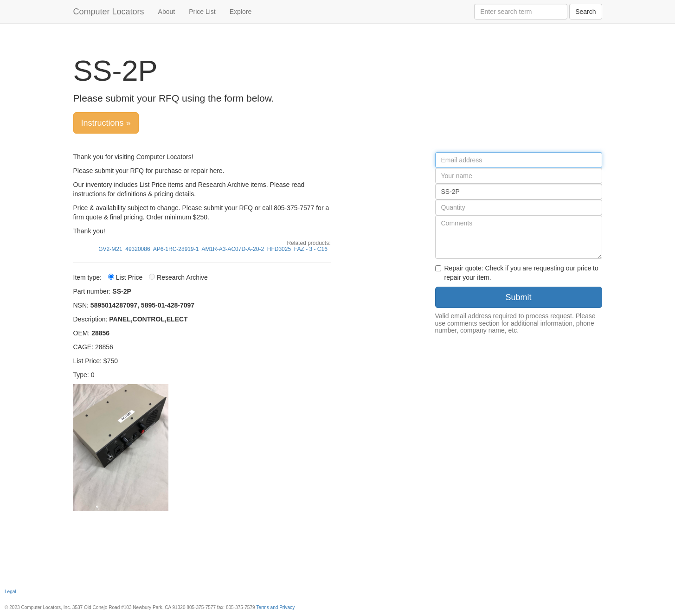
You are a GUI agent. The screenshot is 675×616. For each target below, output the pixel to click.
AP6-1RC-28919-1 (176, 249)
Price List (202, 12)
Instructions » (106, 123)
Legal (10, 592)
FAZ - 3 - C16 (311, 249)
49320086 (138, 249)
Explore (241, 12)
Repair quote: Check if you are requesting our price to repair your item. (517, 273)
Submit (518, 297)
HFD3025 (279, 249)
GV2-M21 (110, 249)
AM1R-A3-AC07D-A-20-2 (233, 249)
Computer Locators (109, 12)
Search (585, 12)
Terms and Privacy (275, 607)
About (167, 12)
